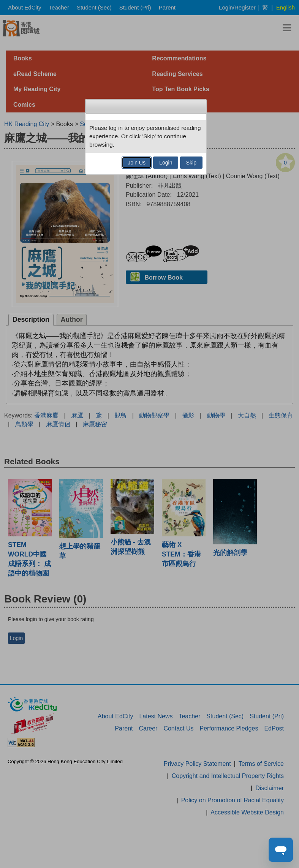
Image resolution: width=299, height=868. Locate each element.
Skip (191, 163)
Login (166, 163)
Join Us (137, 163)
